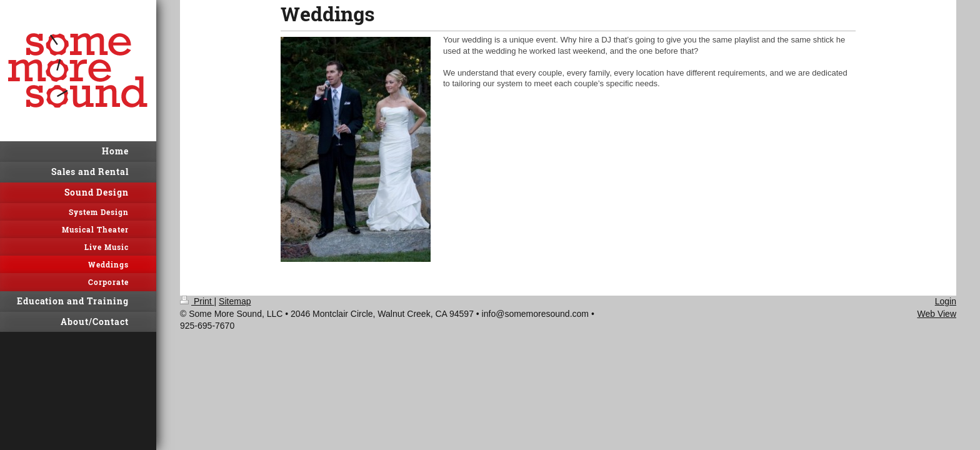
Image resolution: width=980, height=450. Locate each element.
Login (946, 301)
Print (197, 301)
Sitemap (235, 301)
